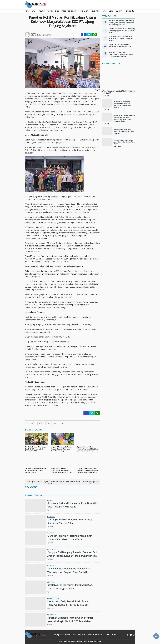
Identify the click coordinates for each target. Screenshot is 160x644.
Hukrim (50, 11)
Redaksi (68, 635)
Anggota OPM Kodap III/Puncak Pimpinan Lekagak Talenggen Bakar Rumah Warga (61, 449)
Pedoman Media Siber (95, 635)
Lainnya (119, 11)
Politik (42, 11)
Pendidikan (73, 11)
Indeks (128, 11)
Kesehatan (96, 11)
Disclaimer (82, 635)
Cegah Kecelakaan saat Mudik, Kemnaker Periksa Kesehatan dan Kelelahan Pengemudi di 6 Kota (88, 470)
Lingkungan (84, 11)
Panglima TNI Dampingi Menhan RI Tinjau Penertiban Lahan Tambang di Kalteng (36, 470)
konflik (41, 423)
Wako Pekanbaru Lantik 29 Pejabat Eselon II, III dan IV (118, 92)
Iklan (74, 635)
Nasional (51, 500)
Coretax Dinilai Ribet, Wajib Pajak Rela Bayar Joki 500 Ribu (124, 130)
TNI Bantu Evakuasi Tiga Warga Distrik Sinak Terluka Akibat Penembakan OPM (35, 449)
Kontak (107, 635)
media (55, 423)
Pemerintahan (53, 598)
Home (27, 11)
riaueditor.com (72, 641)
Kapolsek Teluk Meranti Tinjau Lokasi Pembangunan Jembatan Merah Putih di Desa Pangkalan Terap (121, 23)
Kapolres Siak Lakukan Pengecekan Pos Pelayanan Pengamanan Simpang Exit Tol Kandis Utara (61, 470)
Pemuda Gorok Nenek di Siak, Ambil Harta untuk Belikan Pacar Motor (124, 142)
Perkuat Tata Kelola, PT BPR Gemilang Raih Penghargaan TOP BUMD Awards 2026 (122, 31)
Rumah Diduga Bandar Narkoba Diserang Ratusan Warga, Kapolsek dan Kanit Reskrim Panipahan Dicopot (124, 118)
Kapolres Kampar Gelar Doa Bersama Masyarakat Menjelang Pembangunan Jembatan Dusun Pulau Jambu (87, 449)
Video (111, 11)
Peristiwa (51, 582)
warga (62, 423)
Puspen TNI (52, 549)
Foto (104, 11)
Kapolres (33, 423)
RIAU (33, 11)
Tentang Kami (58, 635)
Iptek (64, 11)
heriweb (98, 641)
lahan (49, 423)
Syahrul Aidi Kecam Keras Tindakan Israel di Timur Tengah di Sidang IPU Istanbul (121, 39)
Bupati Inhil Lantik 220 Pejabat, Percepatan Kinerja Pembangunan (120, 45)
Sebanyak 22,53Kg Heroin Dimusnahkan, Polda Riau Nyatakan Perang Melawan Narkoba (121, 54)
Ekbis (57, 11)
